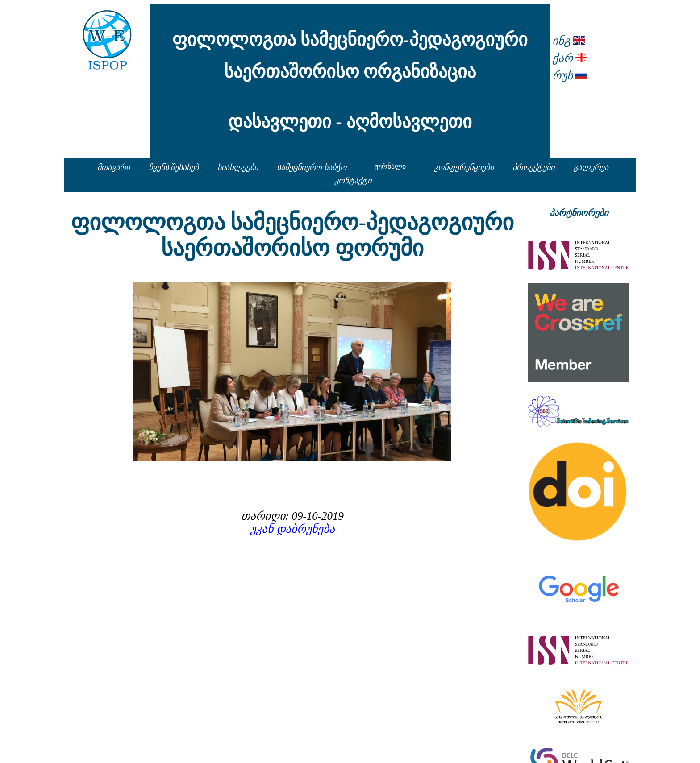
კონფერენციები (464, 167)
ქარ (570, 58)
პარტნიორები (579, 213)
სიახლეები (238, 167)
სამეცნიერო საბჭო (312, 167)
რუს (570, 76)
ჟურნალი (390, 166)
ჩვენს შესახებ (174, 167)
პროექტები (533, 167)
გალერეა (591, 167)
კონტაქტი (353, 181)
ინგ (569, 41)
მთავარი (114, 167)
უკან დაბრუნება (292, 529)
